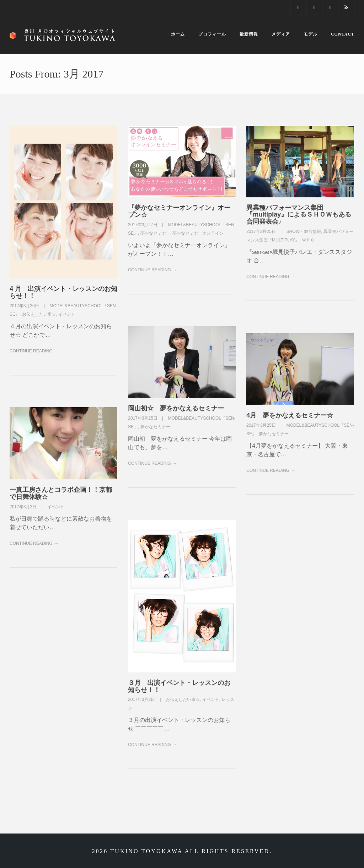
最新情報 (249, 34)
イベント (67, 314)
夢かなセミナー (155, 233)
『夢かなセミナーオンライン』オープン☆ (179, 211)
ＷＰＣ (308, 240)
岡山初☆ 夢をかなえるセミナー (176, 408)
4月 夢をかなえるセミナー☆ (290, 415)
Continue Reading (31, 351)
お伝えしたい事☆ (39, 314)
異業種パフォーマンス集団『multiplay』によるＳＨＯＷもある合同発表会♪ (299, 215)
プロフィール (212, 34)
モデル (311, 34)
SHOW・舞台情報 (304, 231)
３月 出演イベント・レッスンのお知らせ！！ (179, 686)
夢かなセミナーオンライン (198, 233)
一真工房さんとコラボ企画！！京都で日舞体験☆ (61, 493)
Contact (343, 34)
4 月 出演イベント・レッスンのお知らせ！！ (63, 292)
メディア (281, 34)
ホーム (178, 34)
